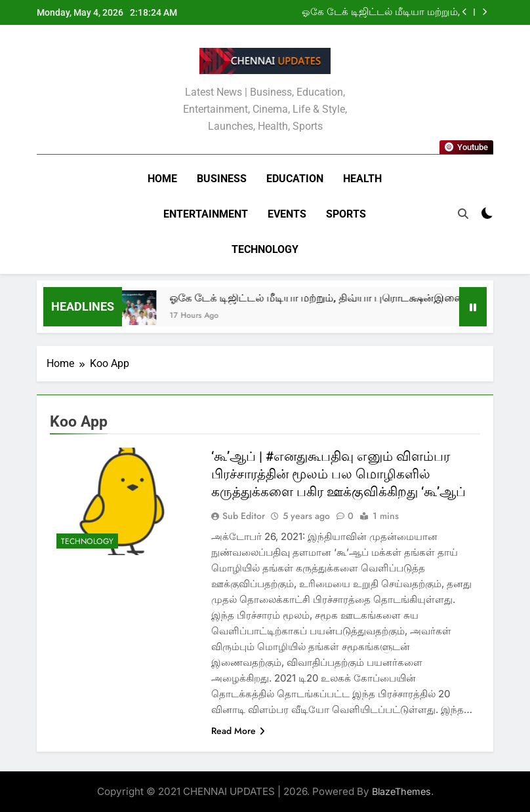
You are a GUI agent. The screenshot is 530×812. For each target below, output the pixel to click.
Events (287, 214)
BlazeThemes (401, 791)
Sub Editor (244, 516)
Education (295, 179)
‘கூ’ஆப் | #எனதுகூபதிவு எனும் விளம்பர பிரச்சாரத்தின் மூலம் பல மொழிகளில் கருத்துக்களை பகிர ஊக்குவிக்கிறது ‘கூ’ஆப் (338, 474)
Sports (346, 214)
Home (162, 179)
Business (222, 179)
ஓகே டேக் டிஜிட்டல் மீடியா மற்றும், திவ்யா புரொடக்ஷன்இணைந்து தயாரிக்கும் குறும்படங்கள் (381, 12)
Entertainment (206, 214)
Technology (265, 249)
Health (362, 179)
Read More (238, 731)
